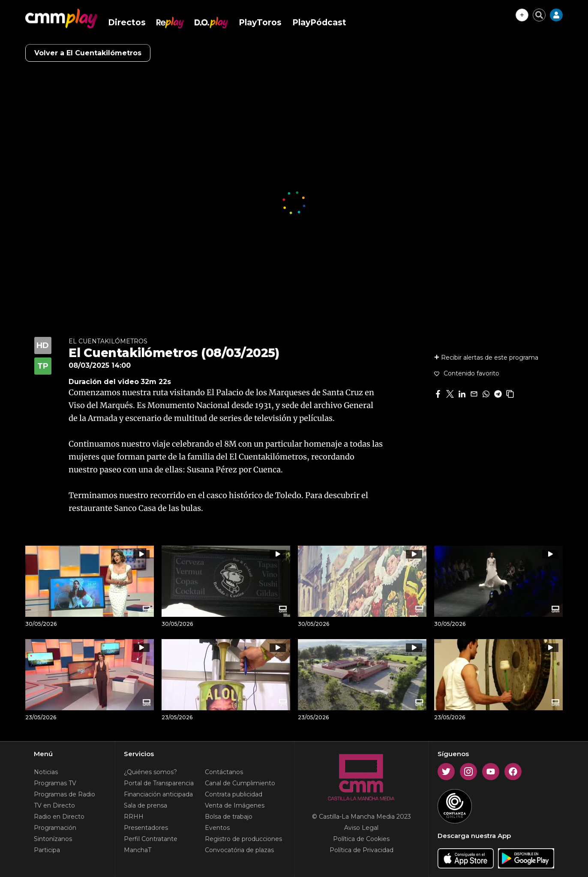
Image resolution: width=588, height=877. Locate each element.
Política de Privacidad (361, 850)
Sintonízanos (53, 839)
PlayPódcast (319, 23)
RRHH (134, 817)
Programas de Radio (64, 794)
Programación (55, 828)
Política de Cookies (361, 839)
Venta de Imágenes (235, 805)
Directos (127, 23)
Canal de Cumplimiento (240, 783)
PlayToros (260, 23)
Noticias (46, 772)
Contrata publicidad (234, 794)
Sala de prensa (145, 805)
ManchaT (138, 850)
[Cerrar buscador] (539, 15)
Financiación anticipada (158, 794)
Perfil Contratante (151, 839)
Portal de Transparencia (159, 783)
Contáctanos (224, 772)
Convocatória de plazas (239, 850)
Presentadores (146, 828)
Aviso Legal (361, 828)
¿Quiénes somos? (150, 772)
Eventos (217, 828)
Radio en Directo (59, 817)
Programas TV (55, 783)
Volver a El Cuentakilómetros (88, 53)
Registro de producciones (243, 839)
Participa (47, 850)
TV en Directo (54, 805)
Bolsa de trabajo (229, 817)
